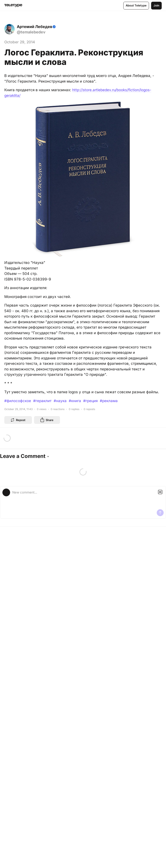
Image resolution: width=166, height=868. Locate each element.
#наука (60, 401)
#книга (75, 401)
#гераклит (42, 401)
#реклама (109, 401)
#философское (18, 401)
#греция (90, 401)
